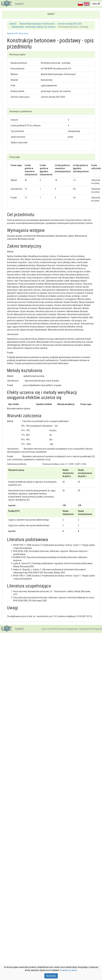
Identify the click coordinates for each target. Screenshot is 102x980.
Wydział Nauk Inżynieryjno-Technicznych (37, 24)
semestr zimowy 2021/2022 (70, 24)
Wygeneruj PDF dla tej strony (18, 34)
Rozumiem (51, 976)
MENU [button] (96, 4)
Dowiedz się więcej (69, 970)
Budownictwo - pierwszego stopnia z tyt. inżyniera (34, 27)
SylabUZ (19, 4)
